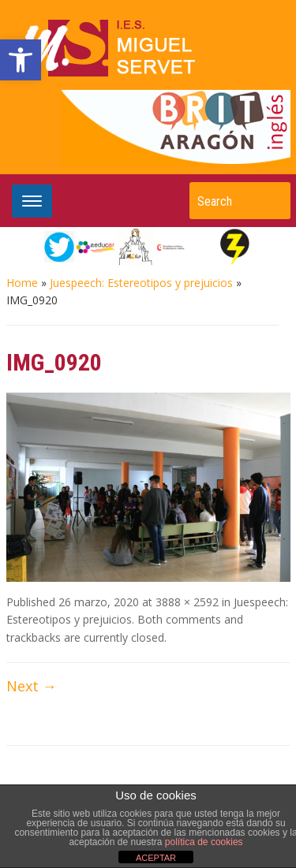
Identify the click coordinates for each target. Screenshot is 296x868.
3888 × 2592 (187, 602)
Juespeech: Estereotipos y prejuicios (141, 283)
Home (22, 283)
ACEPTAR (156, 858)
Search (271, 201)
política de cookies (204, 842)
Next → (32, 686)
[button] (21, 60)
